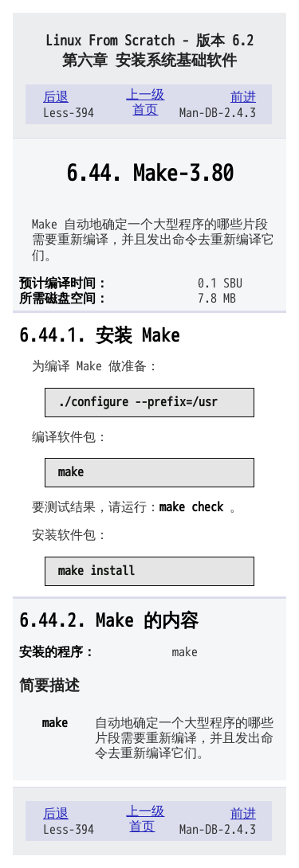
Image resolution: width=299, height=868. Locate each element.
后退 (56, 97)
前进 (243, 97)
